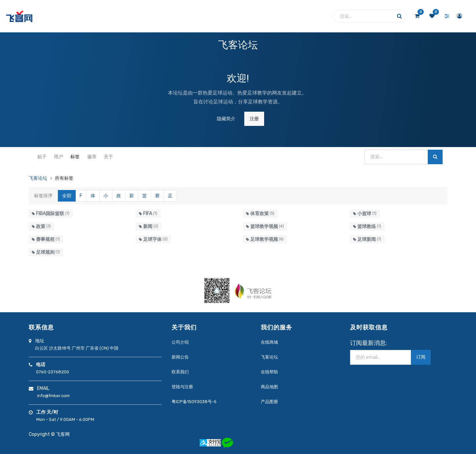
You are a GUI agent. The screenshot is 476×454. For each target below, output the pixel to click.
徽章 (92, 157)
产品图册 (269, 402)
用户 (59, 157)
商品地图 (269, 387)
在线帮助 (269, 372)
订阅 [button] (421, 357)
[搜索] (435, 157)
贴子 (42, 157)
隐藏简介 (226, 119)
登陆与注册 (182, 387)
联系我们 (180, 372)
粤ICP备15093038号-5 (194, 402)
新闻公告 (180, 357)
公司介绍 (180, 342)
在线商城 (269, 342)
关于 (108, 157)
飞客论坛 (38, 178)
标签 (75, 157)
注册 (254, 119)
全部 (67, 196)
